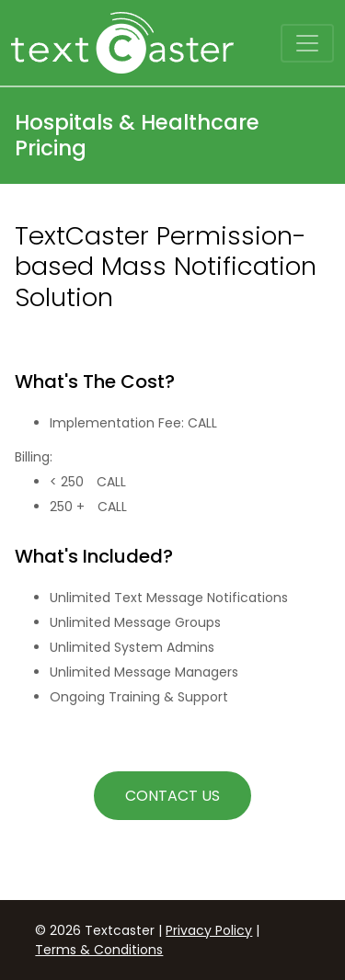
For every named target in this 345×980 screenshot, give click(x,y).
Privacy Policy (209, 930)
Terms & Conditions (99, 950)
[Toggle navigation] (307, 43)
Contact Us (172, 796)
